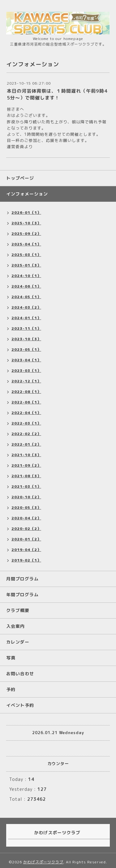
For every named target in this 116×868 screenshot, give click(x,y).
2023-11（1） (26, 328)
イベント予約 (20, 705)
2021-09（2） (26, 465)
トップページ (20, 178)
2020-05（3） (26, 507)
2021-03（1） (26, 486)
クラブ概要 (18, 610)
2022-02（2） (26, 434)
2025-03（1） (26, 255)
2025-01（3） (26, 265)
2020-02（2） (26, 529)
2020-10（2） (26, 497)
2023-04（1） (26, 360)
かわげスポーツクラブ (43, 862)
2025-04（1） (26, 244)
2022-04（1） (26, 413)
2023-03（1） (26, 370)
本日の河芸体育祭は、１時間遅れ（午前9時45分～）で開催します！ (57, 94)
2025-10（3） (26, 223)
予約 (11, 689)
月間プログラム (22, 579)
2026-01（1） (26, 212)
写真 (11, 658)
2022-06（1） (26, 402)
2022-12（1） (26, 381)
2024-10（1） (26, 276)
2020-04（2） (26, 518)
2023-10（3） (26, 339)
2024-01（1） (26, 318)
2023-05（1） (26, 349)
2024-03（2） (26, 307)
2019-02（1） (26, 560)
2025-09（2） (26, 234)
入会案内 (15, 626)
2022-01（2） (26, 444)
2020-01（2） (26, 539)
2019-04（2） (26, 550)
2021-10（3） (26, 455)
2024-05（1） (26, 297)
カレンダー (18, 642)
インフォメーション (27, 194)
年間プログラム (22, 595)
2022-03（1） (26, 423)
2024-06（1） (26, 286)
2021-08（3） (26, 476)
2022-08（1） (26, 392)
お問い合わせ (20, 674)
